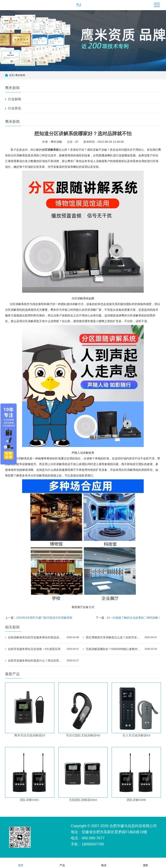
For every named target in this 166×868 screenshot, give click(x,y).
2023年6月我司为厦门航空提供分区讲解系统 (44, 618)
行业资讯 (15, 108)
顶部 (145, 863)
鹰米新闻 (20, 75)
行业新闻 (15, 99)
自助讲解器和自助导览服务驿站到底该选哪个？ (36, 637)
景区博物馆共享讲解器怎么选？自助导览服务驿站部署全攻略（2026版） (114, 637)
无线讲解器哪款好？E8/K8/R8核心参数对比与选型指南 (114, 649)
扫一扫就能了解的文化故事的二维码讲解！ (134, 618)
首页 (12, 75)
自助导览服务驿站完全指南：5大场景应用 (34, 649)
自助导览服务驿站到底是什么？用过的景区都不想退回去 (36, 661)
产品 (62, 863)
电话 (104, 863)
